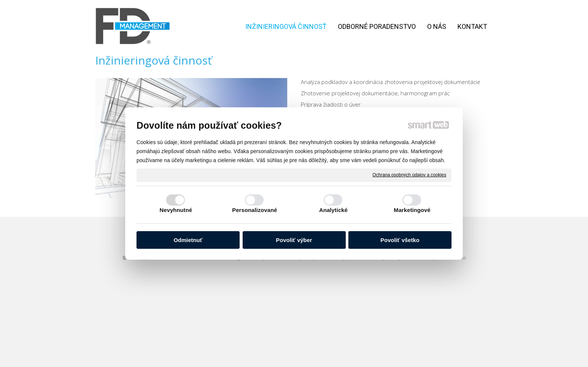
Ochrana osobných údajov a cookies (409, 175)
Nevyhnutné (176, 210)
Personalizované (255, 210)
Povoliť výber (294, 240)
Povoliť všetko (400, 240)
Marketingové (412, 210)
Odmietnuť (188, 240)
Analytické (333, 210)
